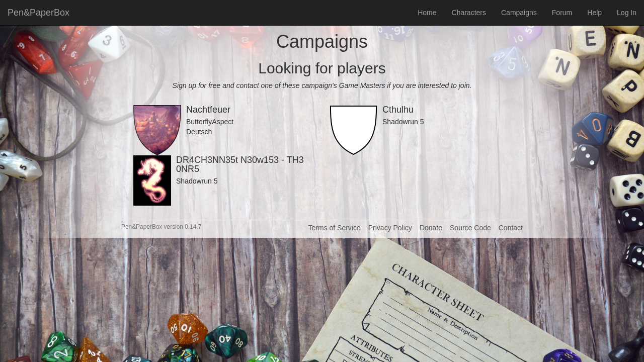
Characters (469, 13)
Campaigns (519, 13)
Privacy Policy (390, 228)
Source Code (470, 228)
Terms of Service (334, 228)
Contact (511, 228)
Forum (562, 13)
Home (427, 13)
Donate (431, 228)
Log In (627, 13)
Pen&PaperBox (38, 13)
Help (594, 13)
